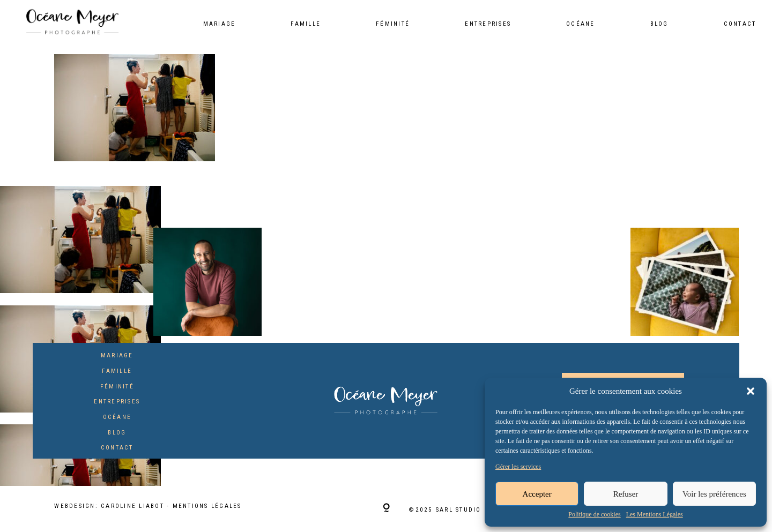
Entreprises (488, 24)
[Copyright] (386, 509)
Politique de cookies (594, 515)
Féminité (393, 24)
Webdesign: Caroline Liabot (110, 506)
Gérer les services (518, 467)
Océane (581, 24)
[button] (751, 391)
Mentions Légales (207, 506)
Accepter (537, 494)
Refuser (626, 494)
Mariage (220, 24)
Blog (659, 24)
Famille (306, 24)
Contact (740, 24)
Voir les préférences (714, 494)
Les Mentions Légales (655, 515)
